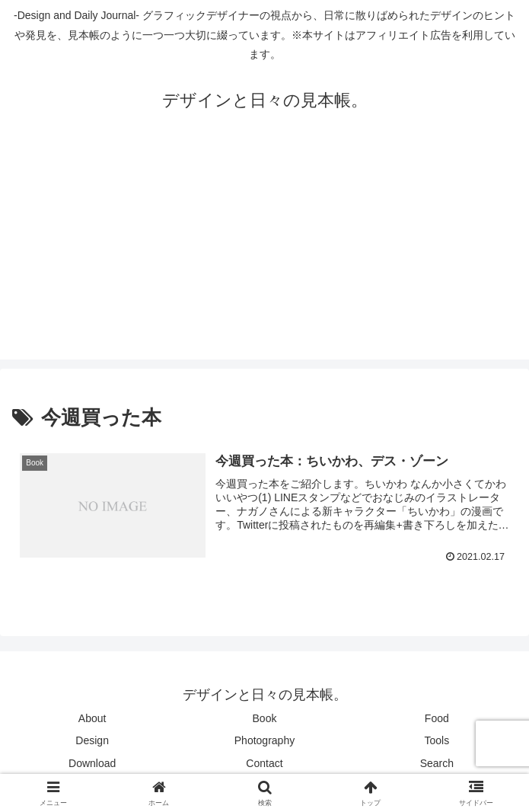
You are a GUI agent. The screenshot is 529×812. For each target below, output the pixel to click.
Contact (264, 763)
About (92, 718)
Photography (264, 740)
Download (92, 763)
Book (265, 718)
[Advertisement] (264, 253)
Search (437, 763)
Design (92, 740)
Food (437, 718)
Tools (437, 740)
